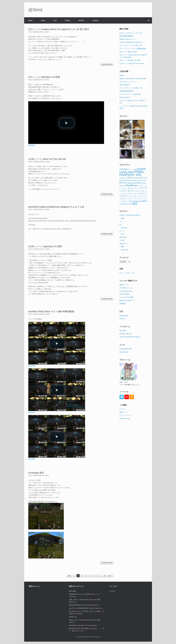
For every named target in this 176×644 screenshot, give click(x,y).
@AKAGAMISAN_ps (76, 605)
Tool (55, 20)
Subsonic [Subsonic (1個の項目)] (143, 183)
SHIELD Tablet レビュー (128, 39)
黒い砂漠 (123, 331)
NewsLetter (125, 250)
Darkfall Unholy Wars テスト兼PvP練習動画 (51, 311)
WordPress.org (125, 419)
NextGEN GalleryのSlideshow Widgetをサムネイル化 (56, 207)
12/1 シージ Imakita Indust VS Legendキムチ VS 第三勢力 (59, 29)
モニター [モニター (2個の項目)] (124, 201)
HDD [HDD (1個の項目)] (137, 178)
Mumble (122, 319)
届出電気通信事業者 (126, 36)
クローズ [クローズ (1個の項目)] (137, 189)
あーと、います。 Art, (127, 273)
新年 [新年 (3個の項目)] (144, 201)
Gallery (68, 20)
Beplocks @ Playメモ (127, 300)
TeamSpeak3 (124, 316)
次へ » (110, 576)
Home (30, 20)
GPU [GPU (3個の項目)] (129, 178)
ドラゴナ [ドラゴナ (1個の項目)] (125, 194)
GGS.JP (81, 20)
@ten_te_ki (73, 620)
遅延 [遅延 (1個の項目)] (128, 204)
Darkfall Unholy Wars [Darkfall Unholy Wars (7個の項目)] (133, 171)
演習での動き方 (125, 85)
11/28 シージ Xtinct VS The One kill (47, 159)
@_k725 (72, 608)
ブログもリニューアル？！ (129, 82)
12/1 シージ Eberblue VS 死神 (44, 77)
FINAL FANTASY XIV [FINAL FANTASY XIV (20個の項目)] (132, 173)
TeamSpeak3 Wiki (126, 349)
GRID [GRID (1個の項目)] (133, 178)
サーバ (122, 231)
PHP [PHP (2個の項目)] (125, 183)
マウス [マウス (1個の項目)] (135, 199)
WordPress (123, 237)
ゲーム (122, 221)
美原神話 (123, 304)
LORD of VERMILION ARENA (130, 215)
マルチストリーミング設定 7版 (130, 94)
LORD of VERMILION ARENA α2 (131, 42)
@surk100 (72, 625)
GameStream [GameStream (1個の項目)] (123, 178)
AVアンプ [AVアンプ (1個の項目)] (131, 169)
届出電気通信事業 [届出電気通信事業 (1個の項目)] (136, 201)
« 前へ (69, 576)
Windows (124, 228)
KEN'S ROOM (124, 294)
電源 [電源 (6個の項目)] (135, 204)
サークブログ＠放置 (126, 297)
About (43, 20)
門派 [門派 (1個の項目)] (131, 204)
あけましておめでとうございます (131, 33)
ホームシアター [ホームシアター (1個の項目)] (128, 199)
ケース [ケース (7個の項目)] (126, 191)
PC (120, 225)
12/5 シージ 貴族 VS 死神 (128, 52)
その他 (122, 240)
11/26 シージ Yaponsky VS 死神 (45, 246)
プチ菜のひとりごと (126, 288)
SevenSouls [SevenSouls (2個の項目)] (132, 183)
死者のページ (124, 285)
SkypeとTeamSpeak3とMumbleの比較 (133, 79)
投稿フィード (124, 412)
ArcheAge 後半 (36, 473)
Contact (95, 20)
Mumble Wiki (124, 352)
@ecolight (72, 591)
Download (32, 145)
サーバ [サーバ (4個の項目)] (134, 191)
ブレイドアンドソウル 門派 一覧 (131, 46)
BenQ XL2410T (125, 97)
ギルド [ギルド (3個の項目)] (131, 188)
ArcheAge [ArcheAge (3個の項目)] (124, 169)
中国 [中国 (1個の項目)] (129, 201)
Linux (123, 234)
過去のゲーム (124, 243)
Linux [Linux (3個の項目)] (141, 178)
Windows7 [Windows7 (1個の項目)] (122, 186)
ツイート (112, 591)
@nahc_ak (73, 617)
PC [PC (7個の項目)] (121, 183)
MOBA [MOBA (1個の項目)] (135, 180)
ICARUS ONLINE (125, 334)
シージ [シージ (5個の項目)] (141, 191)
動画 (123, 218)
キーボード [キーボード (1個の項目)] (124, 189)
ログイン (123, 409)
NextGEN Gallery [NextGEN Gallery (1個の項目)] (142, 180)
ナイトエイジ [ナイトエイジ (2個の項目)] (133, 194)
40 (105, 576)
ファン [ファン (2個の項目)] (131, 196)
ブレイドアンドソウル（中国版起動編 (133, 49)
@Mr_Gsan (73, 600)
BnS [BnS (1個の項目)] (135, 169)
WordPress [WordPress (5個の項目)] (131, 185)
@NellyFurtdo (74, 594)
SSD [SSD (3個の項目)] (138, 183)
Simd (47, 32)
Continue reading (107, 64)
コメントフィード (126, 415)
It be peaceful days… (127, 291)
